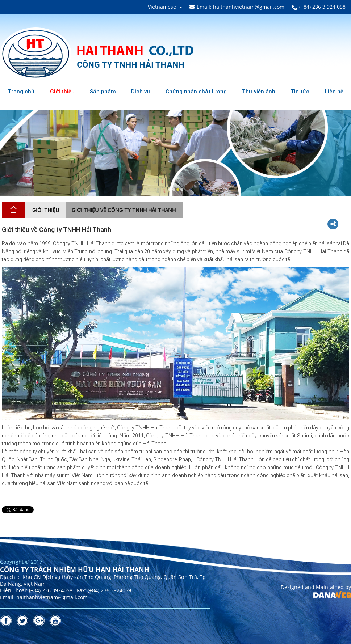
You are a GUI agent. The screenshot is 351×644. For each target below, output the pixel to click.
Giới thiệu (46, 210)
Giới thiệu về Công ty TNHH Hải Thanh (124, 210)
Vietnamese (162, 7)
